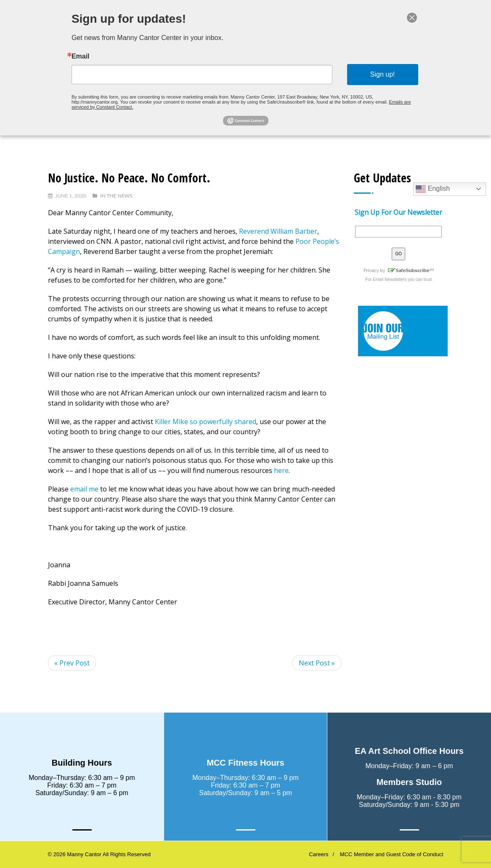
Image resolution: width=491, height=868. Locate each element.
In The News (116, 196)
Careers (318, 854)
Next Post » (317, 663)
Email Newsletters (390, 279)
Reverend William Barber (278, 231)
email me (84, 489)
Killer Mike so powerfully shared (206, 422)
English (433, 189)
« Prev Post (72, 663)
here (281, 470)
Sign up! (379, 74)
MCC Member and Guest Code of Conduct (392, 854)
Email (84, 57)
